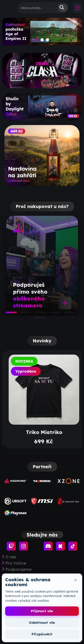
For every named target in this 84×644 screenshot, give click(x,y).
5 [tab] (66, 314)
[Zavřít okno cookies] (75, 580)
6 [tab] (37, 319)
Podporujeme (18, 569)
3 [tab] (37, 314)
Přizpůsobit (42, 634)
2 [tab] (22, 314)
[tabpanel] (42, 266)
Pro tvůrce (16, 563)
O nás (11, 557)
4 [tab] (52, 314)
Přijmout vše (42, 611)
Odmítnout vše (42, 623)
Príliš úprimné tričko (42, 432)
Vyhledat (62, 8)
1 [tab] (8, 314)
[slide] (42, 33)
